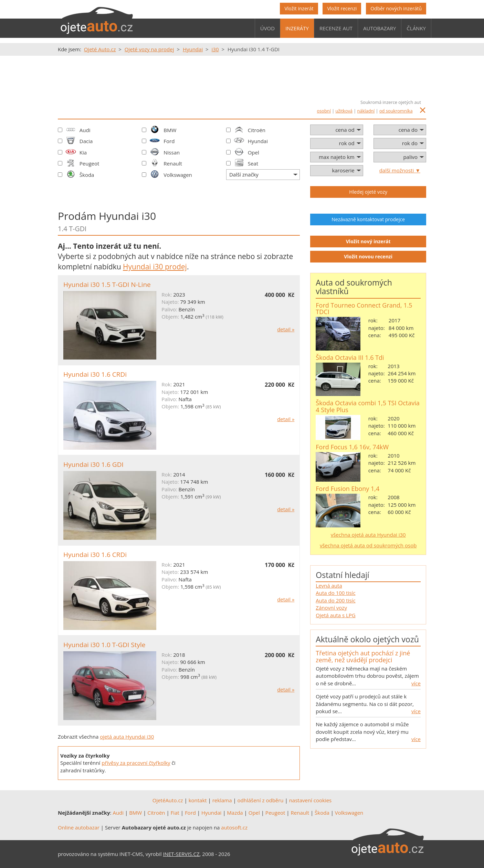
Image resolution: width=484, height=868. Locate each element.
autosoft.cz (234, 827)
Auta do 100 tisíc (335, 593)
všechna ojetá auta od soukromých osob (368, 545)
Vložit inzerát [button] (299, 8)
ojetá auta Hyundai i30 (127, 737)
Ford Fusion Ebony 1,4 (348, 489)
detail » (286, 329)
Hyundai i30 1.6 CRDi (95, 374)
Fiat (175, 813)
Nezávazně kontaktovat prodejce (368, 219)
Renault (173, 163)
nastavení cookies (311, 800)
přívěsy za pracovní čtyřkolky (136, 763)
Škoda (87, 175)
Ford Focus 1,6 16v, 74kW (352, 447)
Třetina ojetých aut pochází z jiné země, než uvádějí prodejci (363, 656)
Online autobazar (79, 827)
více (416, 683)
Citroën (257, 130)
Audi (85, 130)
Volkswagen (178, 175)
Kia (83, 152)
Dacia (86, 141)
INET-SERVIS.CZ (181, 854)
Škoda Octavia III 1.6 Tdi (350, 357)
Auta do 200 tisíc (335, 600)
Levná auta (329, 586)
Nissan (172, 152)
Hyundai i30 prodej (155, 267)
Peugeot (90, 163)
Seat (253, 163)
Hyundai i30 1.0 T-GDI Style (104, 645)
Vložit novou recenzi (368, 256)
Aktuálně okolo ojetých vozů (367, 639)
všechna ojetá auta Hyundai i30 (368, 535)
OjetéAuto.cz (168, 800)
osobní (324, 111)
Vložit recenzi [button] (342, 8)
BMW (170, 130)
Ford (169, 141)
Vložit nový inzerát (368, 241)
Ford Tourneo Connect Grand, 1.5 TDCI (364, 309)
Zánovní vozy (331, 608)
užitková (344, 111)
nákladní (366, 111)
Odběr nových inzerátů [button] (396, 8)
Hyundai (258, 141)
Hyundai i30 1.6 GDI (93, 464)
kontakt (198, 800)
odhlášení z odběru (261, 800)
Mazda (235, 813)
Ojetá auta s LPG (335, 615)
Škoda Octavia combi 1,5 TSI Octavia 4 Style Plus (367, 406)
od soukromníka (396, 111)
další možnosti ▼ (400, 170)
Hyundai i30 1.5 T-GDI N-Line (107, 285)
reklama (222, 800)
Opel (254, 152)
